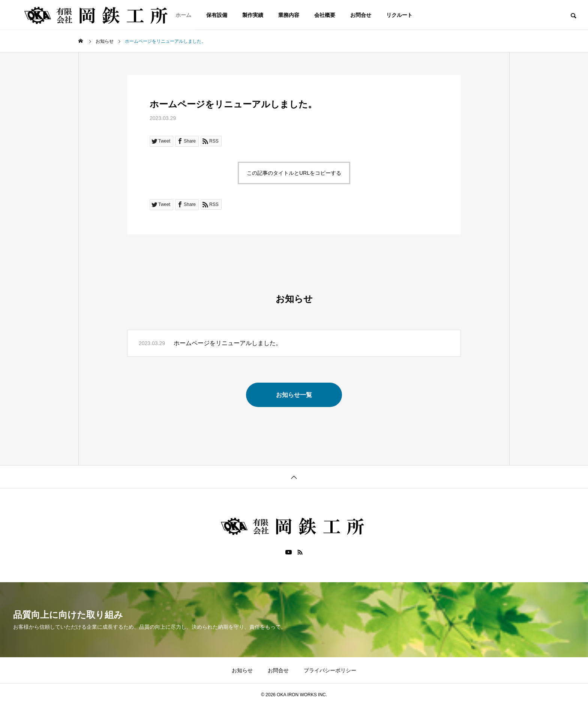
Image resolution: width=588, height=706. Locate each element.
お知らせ (242, 670)
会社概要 (325, 15)
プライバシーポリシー (330, 670)
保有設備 (217, 15)
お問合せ (361, 15)
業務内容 (289, 15)
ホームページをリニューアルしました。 (228, 343)
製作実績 (253, 15)
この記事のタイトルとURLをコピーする (294, 173)
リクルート (399, 15)
